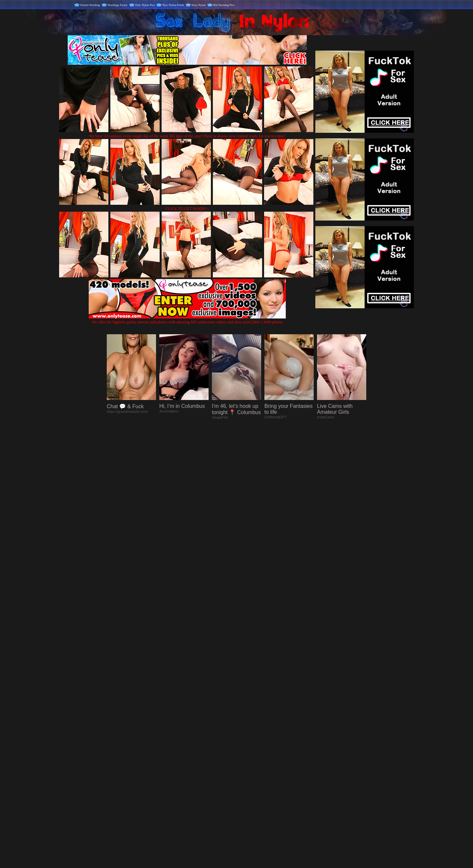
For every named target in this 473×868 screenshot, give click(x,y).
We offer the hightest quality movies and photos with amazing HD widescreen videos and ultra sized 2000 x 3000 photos (187, 320)
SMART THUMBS (248, 731)
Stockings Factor (117, 5)
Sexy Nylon (199, 5)
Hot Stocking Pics (224, 5)
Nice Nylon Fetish (173, 5)
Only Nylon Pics (145, 5)
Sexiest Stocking (90, 5)
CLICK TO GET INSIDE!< (187, 209)
